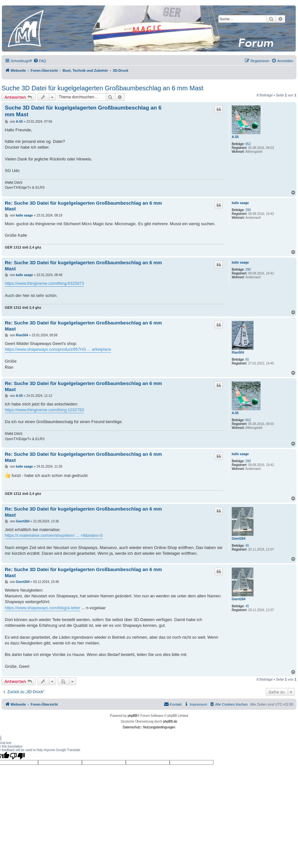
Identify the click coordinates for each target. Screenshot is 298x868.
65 (247, 360)
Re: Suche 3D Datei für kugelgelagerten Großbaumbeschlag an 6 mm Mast (83, 206)
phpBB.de (170, 721)
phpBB (133, 716)
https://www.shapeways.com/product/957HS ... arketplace (58, 349)
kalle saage (240, 203)
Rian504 (238, 352)
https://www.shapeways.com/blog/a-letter (43, 608)
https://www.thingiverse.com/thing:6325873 (44, 283)
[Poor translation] (17, 756)
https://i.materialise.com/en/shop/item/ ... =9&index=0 (54, 535)
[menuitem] (40, 61)
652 (248, 144)
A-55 (235, 137)
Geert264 (239, 539)
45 (247, 546)
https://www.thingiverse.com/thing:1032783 (44, 410)
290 (248, 210)
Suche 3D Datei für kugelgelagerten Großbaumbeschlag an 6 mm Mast (102, 88)
